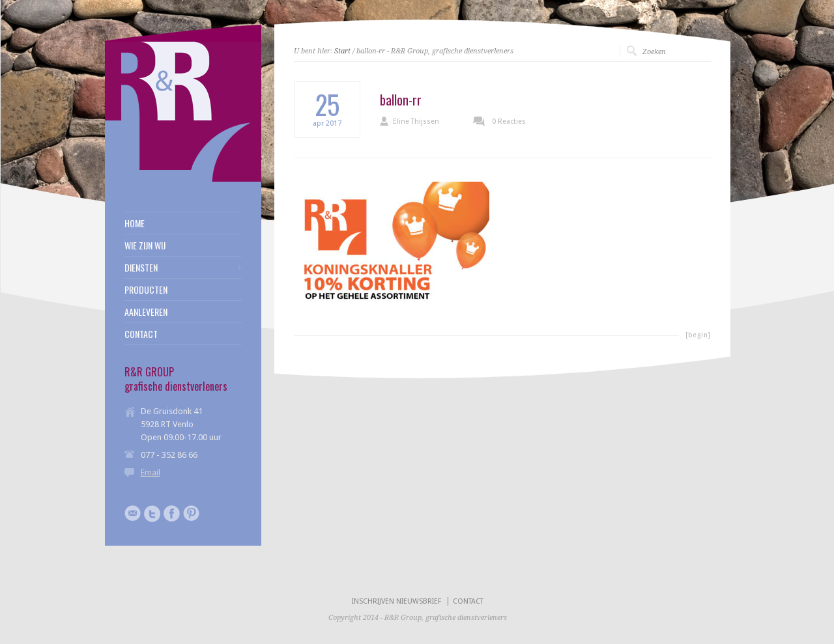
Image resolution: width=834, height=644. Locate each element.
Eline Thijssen (416, 121)
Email (151, 472)
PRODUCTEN (146, 290)
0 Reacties (509, 121)
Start (342, 51)
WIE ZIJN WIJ (145, 245)
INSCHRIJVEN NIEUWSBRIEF (396, 601)
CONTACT (141, 334)
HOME (135, 223)
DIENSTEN (141, 268)
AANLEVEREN (146, 312)
